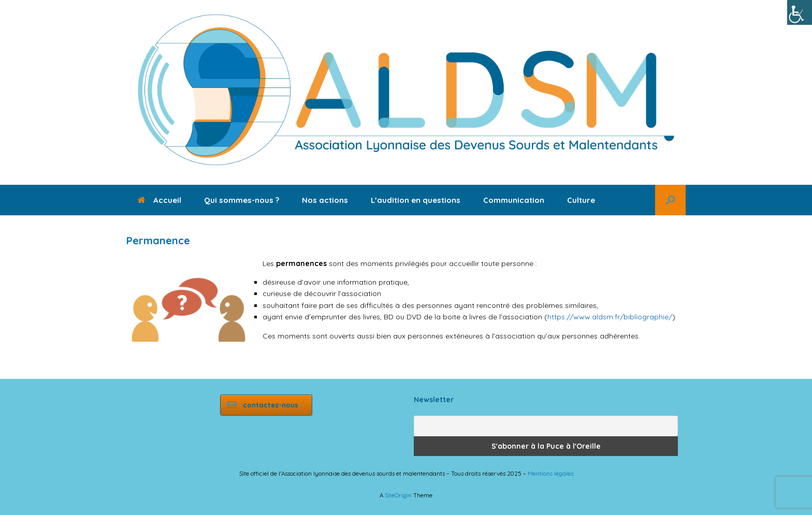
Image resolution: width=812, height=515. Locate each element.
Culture (581, 200)
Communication (514, 200)
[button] (670, 200)
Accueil (160, 200)
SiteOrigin (398, 495)
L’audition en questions (416, 200)
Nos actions (325, 200)
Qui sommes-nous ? (242, 200)
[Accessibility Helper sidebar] (800, 12)
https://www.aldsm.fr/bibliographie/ (610, 317)
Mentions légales (550, 473)
